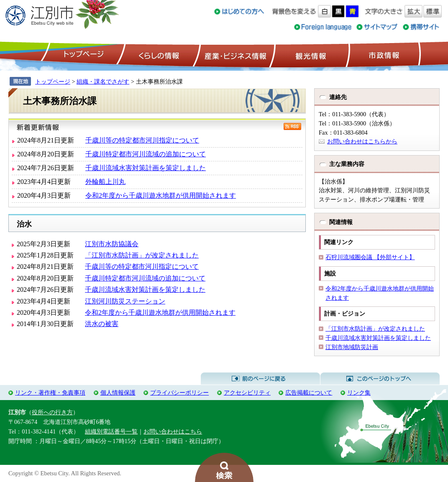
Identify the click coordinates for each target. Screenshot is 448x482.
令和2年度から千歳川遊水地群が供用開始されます (161, 195)
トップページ (82, 55)
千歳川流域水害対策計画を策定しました (146, 168)
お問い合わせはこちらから (362, 141)
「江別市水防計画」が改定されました (142, 255)
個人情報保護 (118, 393)
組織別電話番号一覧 (111, 431)
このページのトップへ (380, 379)
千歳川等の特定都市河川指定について (142, 140)
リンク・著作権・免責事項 (50, 393)
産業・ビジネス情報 (234, 55)
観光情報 (310, 55)
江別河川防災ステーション (125, 301)
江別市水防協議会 (112, 244)
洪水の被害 (102, 324)
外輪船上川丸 (105, 182)
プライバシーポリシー (179, 393)
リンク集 (359, 393)
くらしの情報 (158, 55)
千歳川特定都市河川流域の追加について (146, 154)
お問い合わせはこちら (173, 431)
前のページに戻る (260, 379)
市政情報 (383, 55)
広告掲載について (309, 393)
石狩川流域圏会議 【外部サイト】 (370, 257)
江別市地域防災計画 (352, 347)
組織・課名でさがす (103, 82)
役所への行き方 (52, 412)
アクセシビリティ (247, 393)
